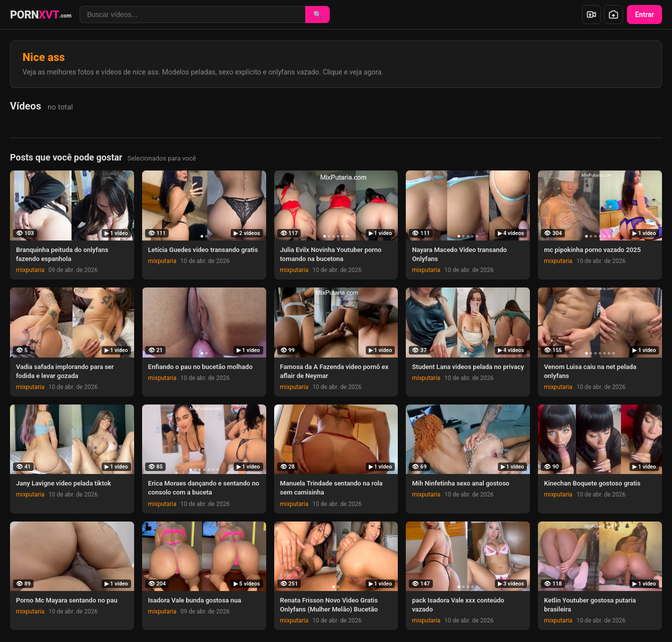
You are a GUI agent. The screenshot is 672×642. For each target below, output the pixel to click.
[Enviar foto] (613, 14)
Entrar (644, 14)
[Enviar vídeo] (591, 14)
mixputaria (30, 270)
